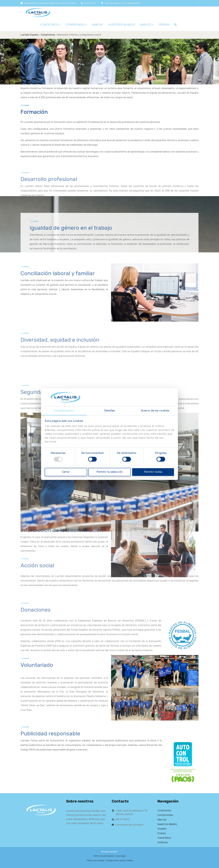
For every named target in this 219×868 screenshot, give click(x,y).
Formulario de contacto (129, 825)
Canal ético (164, 838)
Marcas (162, 820)
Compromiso (165, 815)
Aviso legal (121, 856)
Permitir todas (153, 472)
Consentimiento (64, 411)
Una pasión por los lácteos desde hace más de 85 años (48, 3)
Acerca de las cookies (155, 411)
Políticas (163, 842)
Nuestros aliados (167, 824)
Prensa (162, 833)
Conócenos (164, 810)
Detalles (110, 411)
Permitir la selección (109, 472)
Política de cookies (96, 860)
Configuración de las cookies (119, 860)
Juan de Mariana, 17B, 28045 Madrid (121, 3)
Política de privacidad (104, 856)
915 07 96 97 (89, 3)
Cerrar (66, 472)
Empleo (162, 829)
